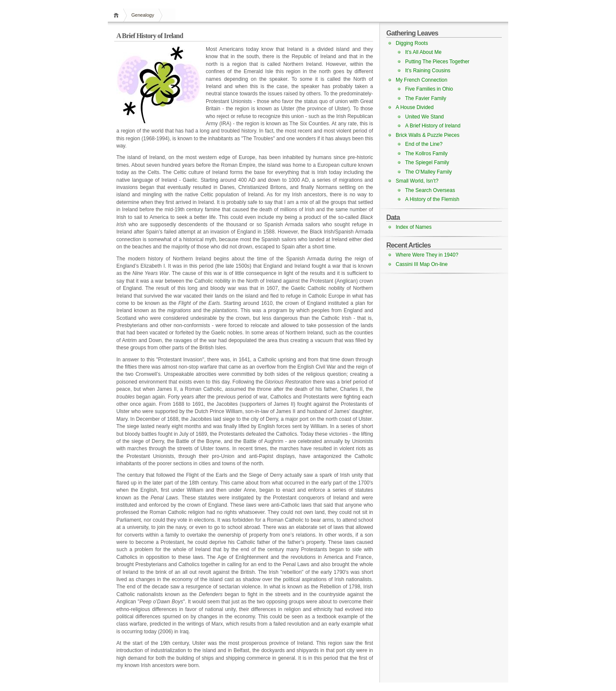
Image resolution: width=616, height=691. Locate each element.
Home (117, 15)
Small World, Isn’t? (417, 181)
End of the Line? (424, 144)
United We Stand (425, 117)
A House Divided (415, 107)
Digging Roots (412, 43)
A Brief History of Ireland (433, 126)
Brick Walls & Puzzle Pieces (428, 135)
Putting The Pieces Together (437, 62)
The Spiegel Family (427, 162)
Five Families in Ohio (429, 89)
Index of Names (414, 227)
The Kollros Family (426, 154)
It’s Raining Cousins (428, 71)
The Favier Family (426, 98)
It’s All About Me (423, 52)
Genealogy (143, 15)
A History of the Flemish (432, 199)
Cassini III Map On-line (422, 264)
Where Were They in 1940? (427, 255)
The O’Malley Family (428, 172)
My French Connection (422, 80)
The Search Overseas (430, 190)
